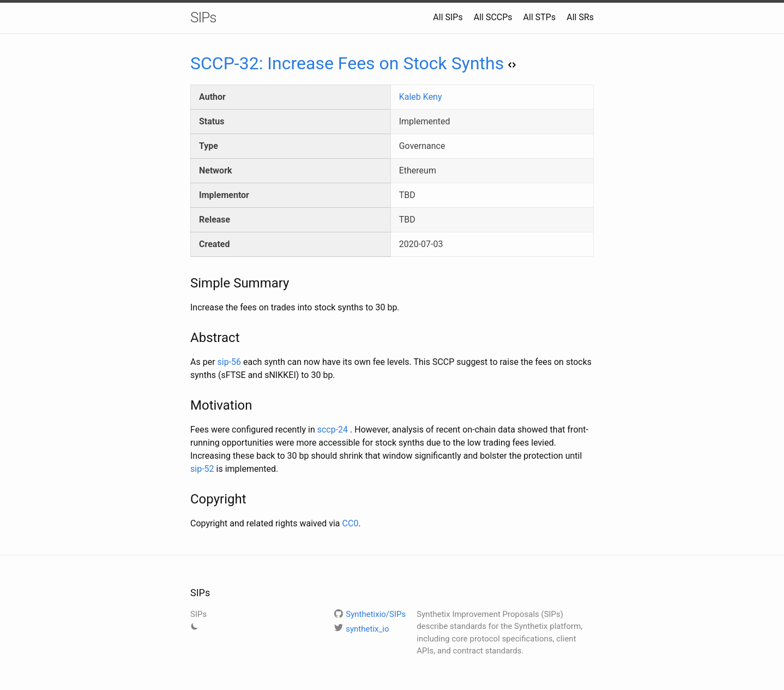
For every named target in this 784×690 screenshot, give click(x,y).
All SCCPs (493, 17)
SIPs (203, 17)
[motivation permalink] (185, 405)
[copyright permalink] (185, 499)
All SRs (580, 17)
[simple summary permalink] (185, 283)
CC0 (351, 523)
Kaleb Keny (421, 97)
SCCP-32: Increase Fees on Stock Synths (353, 63)
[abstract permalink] (185, 338)
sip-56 (230, 362)
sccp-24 (333, 430)
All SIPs (448, 17)
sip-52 (202, 469)
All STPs (540, 17)
